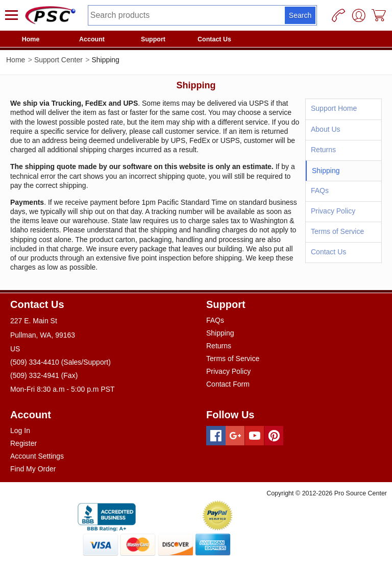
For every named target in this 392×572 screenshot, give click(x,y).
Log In (20, 431)
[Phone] (338, 15)
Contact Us (214, 39)
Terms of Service (337, 231)
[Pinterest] (274, 436)
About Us (326, 129)
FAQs (320, 190)
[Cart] (379, 15)
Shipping (220, 333)
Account (92, 39)
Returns (323, 150)
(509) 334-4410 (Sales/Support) (60, 362)
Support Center (58, 60)
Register (23, 443)
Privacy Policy (333, 211)
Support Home (334, 108)
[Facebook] (216, 436)
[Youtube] (255, 436)
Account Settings (37, 456)
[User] (359, 15)
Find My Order (33, 469)
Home (31, 39)
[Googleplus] (235, 436)
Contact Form (228, 384)
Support (153, 39)
